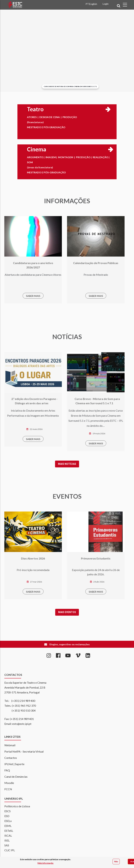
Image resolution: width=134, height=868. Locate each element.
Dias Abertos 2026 (20, 558)
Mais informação (45, 863)
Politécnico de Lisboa (17, 806)
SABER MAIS (20, 296)
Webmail (10, 745)
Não (116, 861)
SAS (7, 845)
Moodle (9, 783)
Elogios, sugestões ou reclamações (70, 644)
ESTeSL (9, 831)
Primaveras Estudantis (83, 558)
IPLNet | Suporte (14, 764)
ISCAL (8, 835)
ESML (8, 826)
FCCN (8, 789)
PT (87, 4)
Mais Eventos (54, 612)
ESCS (7, 811)
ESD (7, 816)
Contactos (11, 758)
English (93, 4)
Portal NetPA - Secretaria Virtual (24, 751)
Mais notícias (54, 464)
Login (106, 4)
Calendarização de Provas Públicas (83, 263)
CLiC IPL (10, 850)
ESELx (8, 821)
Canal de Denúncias (16, 777)
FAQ (7, 770)
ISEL (7, 840)
